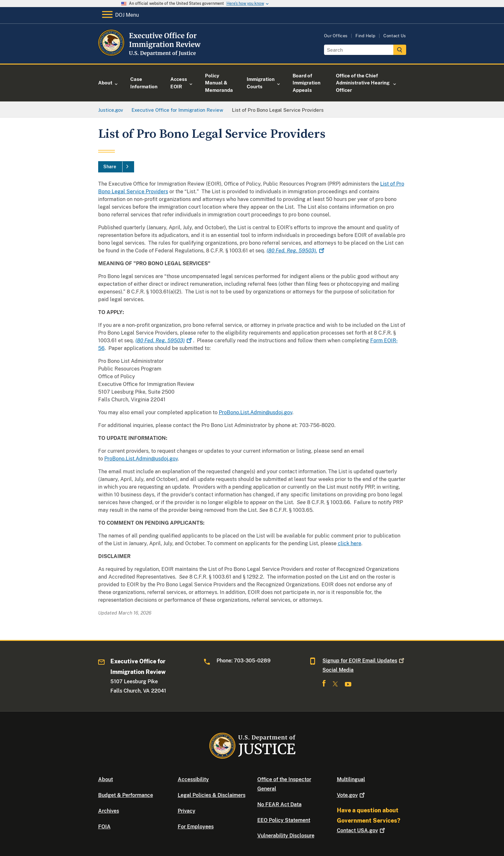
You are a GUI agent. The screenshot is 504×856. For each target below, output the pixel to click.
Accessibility (193, 779)
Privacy (187, 811)
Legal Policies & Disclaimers (212, 795)
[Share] (116, 167)
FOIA (104, 827)
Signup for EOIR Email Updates (364, 661)
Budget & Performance (126, 795)
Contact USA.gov (362, 830)
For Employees (196, 827)
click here (350, 543)
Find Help (365, 36)
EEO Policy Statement (284, 820)
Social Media (338, 670)
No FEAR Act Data (279, 804)
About (106, 779)
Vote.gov (351, 795)
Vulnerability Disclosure (286, 836)
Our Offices (336, 36)
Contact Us (395, 36)
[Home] (150, 56)
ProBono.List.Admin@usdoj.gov (256, 412)
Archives (109, 811)
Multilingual (351, 779)
